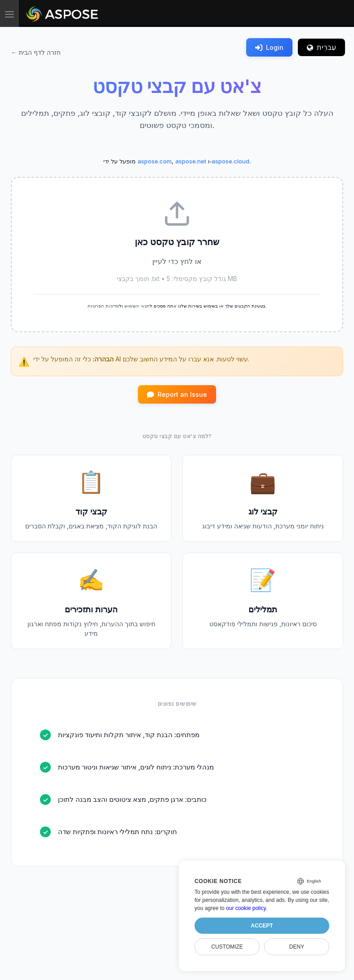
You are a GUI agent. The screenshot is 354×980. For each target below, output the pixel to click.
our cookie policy (246, 908)
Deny (297, 947)
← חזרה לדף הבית (36, 52)
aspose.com (155, 161)
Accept (262, 926)
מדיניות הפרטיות (103, 306)
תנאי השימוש (137, 306)
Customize (227, 947)
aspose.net (191, 161)
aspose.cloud (230, 161)
